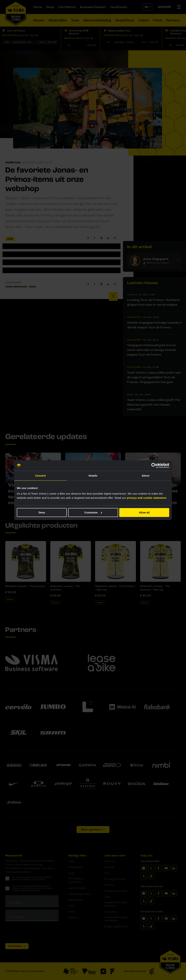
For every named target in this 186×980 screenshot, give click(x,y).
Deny (42, 512)
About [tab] (146, 476)
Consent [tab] (41, 476)
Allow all (144, 512)
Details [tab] (93, 476)
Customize (93, 512)
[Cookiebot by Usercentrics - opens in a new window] (154, 466)
